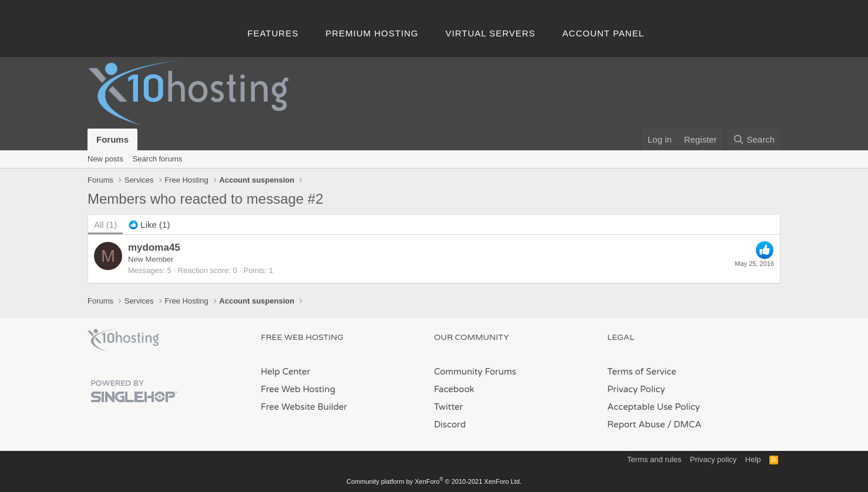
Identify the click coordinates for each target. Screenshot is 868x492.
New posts (105, 159)
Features (273, 33)
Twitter (448, 407)
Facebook (454, 389)
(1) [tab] (105, 225)
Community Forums (475, 372)
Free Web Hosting (298, 389)
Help (753, 459)
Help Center (285, 372)
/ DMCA (684, 424)
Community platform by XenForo (434, 481)
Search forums (158, 159)
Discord (450, 424)
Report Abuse (636, 424)
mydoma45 (154, 247)
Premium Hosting (372, 33)
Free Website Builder (304, 407)
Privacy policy (713, 459)
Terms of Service (642, 372)
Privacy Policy (636, 389)
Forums (112, 139)
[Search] (754, 139)
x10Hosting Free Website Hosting (123, 340)
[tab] (149, 225)
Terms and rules (654, 459)
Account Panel (603, 33)
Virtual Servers (491, 33)
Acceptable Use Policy (654, 407)
